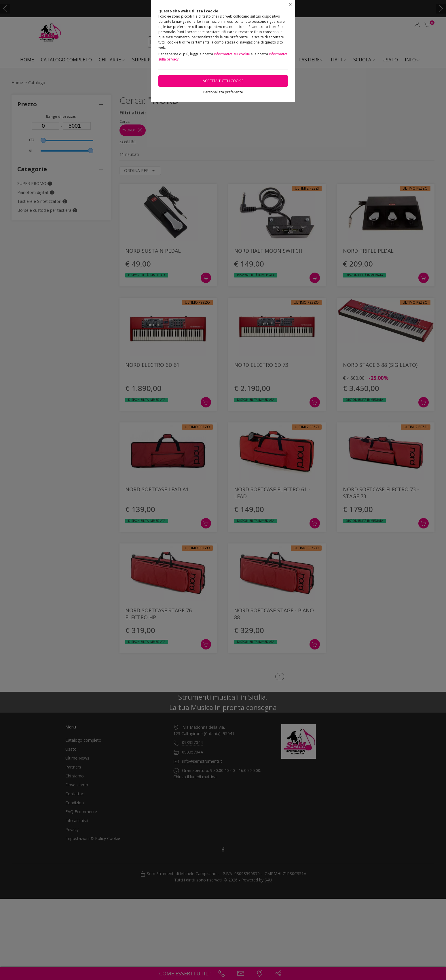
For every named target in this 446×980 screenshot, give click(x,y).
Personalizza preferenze (223, 92)
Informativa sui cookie (232, 54)
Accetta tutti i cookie (223, 81)
